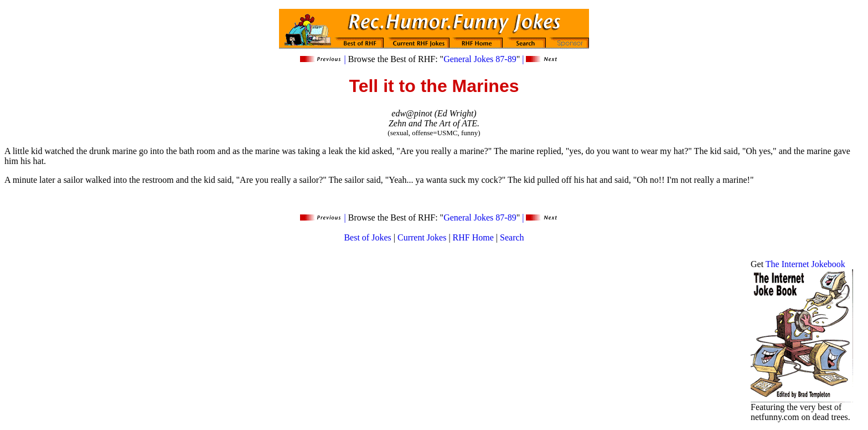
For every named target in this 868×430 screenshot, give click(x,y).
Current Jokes (422, 237)
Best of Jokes (367, 237)
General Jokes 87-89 (480, 59)
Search (512, 237)
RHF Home (473, 237)
